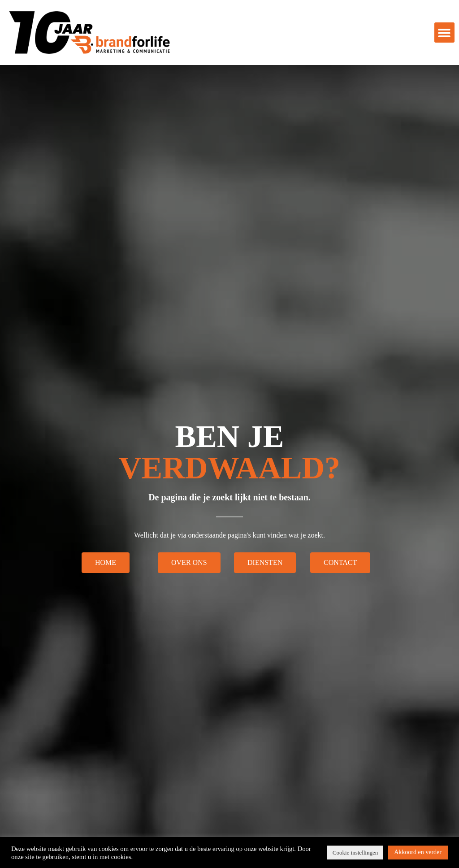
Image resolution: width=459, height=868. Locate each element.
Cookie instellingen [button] (355, 853)
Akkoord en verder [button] (418, 852)
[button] (444, 33)
